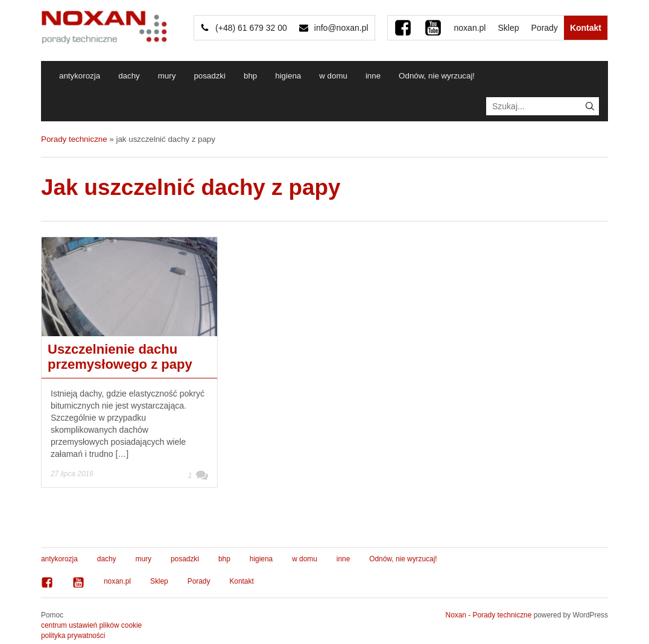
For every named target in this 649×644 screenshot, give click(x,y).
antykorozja (80, 76)
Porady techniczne (74, 139)
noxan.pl (470, 28)
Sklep (508, 28)
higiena (288, 76)
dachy (129, 76)
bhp (250, 76)
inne (373, 76)
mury (167, 76)
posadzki (210, 76)
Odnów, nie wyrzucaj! (437, 76)
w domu (333, 76)
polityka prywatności (73, 636)
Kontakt (586, 28)
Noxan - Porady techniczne (489, 615)
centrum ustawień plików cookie (91, 625)
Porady (545, 28)
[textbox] (543, 106)
